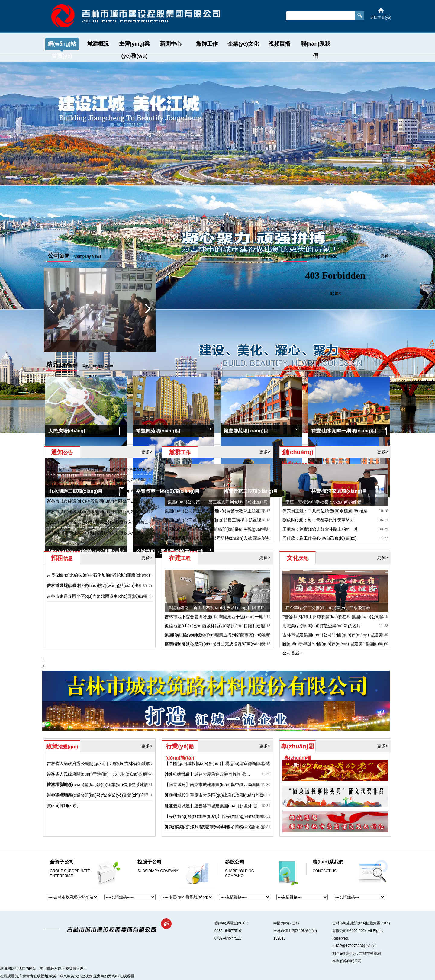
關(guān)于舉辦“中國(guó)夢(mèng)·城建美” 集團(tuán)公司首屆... (334, 648)
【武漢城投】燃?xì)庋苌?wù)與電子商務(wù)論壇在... (216, 827)
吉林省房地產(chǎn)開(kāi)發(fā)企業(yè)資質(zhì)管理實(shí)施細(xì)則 (98, 800)
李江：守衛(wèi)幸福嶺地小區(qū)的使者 (323, 502)
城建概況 (98, 44)
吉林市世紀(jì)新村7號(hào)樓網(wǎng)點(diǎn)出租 (95, 586)
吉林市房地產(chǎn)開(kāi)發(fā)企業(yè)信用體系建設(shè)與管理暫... (98, 790)
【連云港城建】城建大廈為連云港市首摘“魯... (207, 774)
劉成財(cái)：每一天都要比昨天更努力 (318, 520)
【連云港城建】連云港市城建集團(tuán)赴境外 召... (213, 806)
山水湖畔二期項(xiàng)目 (76, 491)
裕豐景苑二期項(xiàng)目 (251, 491)
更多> (265, 255)
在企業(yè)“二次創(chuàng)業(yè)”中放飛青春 (328, 608)
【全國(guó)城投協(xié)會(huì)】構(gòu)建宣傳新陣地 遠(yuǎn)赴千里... (217, 769)
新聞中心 (171, 44)
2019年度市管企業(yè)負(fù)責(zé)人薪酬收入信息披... (98, 522)
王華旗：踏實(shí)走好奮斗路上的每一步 (321, 529)
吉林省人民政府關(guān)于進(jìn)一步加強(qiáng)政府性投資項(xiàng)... (99, 779)
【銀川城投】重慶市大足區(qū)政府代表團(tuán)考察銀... (214, 800)
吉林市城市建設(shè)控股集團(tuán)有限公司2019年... (97, 480)
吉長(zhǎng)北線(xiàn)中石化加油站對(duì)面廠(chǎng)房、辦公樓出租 (98, 580)
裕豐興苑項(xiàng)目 (158, 431)
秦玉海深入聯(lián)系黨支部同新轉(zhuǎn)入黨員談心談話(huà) (217, 543)
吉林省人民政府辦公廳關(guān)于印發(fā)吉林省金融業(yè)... (98, 769)
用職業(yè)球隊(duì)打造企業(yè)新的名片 (322, 626)
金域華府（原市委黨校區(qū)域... (172, 552)
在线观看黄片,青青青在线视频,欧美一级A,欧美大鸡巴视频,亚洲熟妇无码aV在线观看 (67, 976)
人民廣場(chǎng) (67, 431)
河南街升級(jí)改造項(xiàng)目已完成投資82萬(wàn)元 (215, 644)
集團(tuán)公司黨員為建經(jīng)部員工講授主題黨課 (213, 520)
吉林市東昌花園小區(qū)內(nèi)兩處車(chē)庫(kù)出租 (97, 596)
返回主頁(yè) (381, 18)
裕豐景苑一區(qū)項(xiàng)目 (168, 491)
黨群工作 (207, 44)
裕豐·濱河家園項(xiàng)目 (339, 491)
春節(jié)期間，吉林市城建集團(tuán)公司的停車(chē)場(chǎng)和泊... (99, 474)
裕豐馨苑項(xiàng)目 (246, 431)
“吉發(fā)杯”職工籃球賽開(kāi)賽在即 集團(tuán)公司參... (335, 617)
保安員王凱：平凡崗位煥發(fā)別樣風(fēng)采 (325, 511)
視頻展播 (279, 44)
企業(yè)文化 (243, 44)
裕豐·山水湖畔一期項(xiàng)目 (344, 431)
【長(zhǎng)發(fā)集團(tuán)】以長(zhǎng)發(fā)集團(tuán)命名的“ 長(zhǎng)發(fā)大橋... (214, 821)
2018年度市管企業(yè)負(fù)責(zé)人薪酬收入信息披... (98, 533)
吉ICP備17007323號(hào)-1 (355, 946)
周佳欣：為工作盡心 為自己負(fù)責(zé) (319, 538)
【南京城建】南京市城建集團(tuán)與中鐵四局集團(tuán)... (213, 790)
